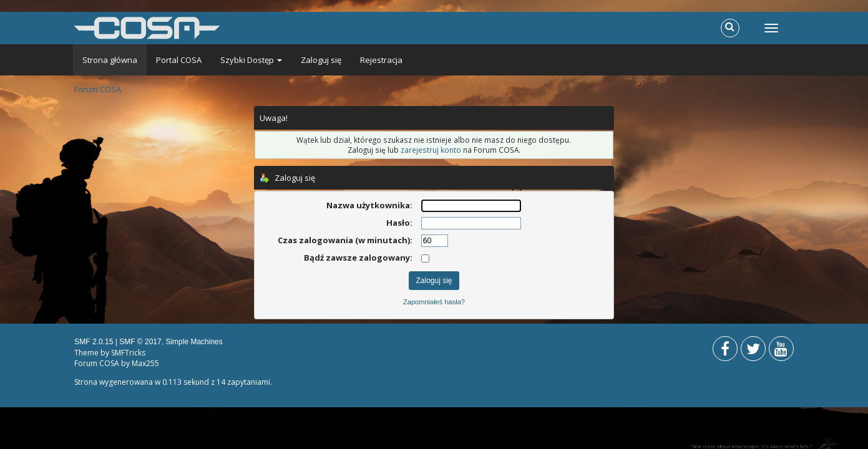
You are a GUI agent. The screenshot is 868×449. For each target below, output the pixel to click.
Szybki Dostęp (251, 60)
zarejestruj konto (431, 150)
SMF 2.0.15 (94, 342)
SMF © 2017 (140, 342)
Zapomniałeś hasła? (434, 302)
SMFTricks (128, 353)
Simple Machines (194, 342)
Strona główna (110, 60)
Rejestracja (381, 60)
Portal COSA (179, 60)
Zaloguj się (321, 60)
